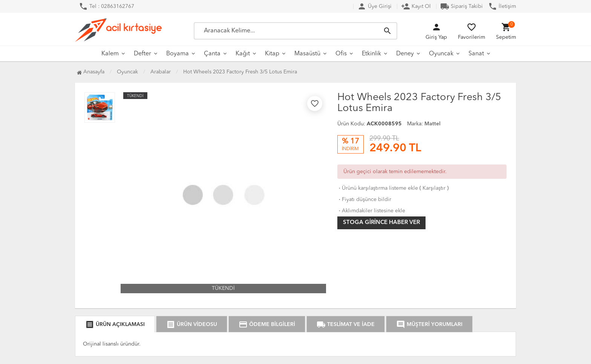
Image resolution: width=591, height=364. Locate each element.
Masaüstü (307, 54)
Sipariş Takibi (462, 6)
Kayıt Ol (416, 6)
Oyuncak (441, 54)
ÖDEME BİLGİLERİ (267, 324)
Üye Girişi (374, 6)
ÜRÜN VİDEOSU (192, 324)
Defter (142, 54)
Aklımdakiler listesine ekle (371, 211)
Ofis (341, 54)
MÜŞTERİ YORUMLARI (429, 324)
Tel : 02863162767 (106, 6)
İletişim (502, 6)
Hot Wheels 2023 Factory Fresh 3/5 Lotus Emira (240, 72)
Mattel (433, 124)
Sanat (476, 54)
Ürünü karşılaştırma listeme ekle (378, 188)
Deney (405, 54)
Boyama (178, 54)
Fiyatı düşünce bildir (364, 200)
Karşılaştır (434, 188)
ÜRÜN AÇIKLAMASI (115, 324)
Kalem (110, 54)
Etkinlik (371, 54)
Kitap (272, 54)
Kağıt (243, 54)
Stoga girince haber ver (381, 223)
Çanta (212, 54)
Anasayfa (91, 72)
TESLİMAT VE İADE (346, 324)
